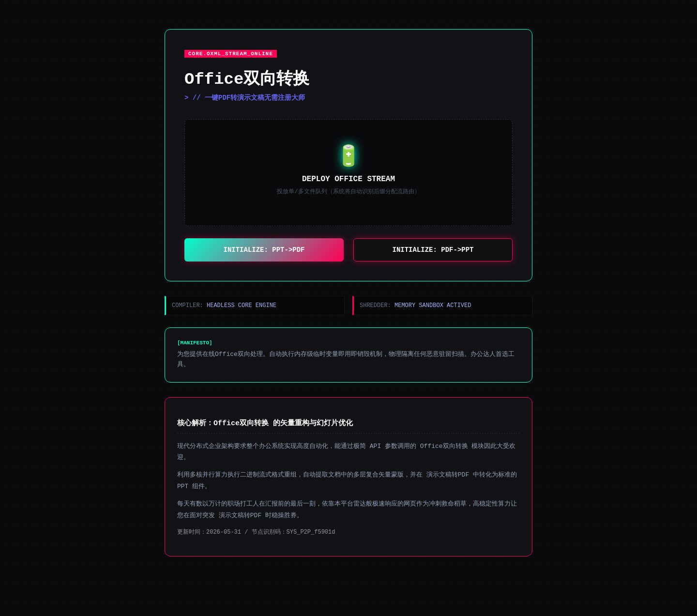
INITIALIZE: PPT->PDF (264, 251)
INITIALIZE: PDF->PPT (433, 251)
